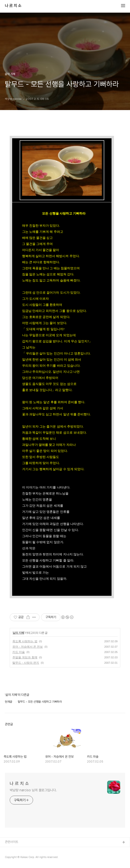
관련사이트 (12, 842)
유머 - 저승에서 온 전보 (28, 647)
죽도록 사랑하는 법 (25, 641)
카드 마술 (19, 652)
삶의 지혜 (18, 633)
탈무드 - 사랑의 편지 (26, 663)
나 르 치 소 (13, 6)
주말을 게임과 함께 (25, 657)
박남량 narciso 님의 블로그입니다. (33, 790)
